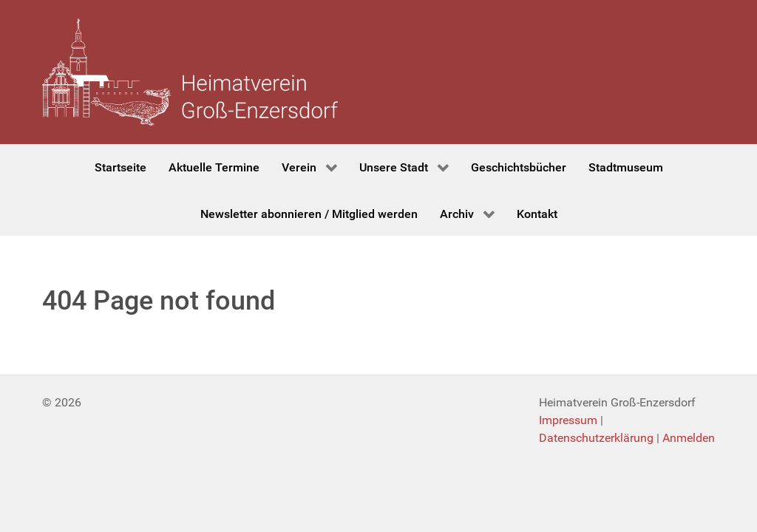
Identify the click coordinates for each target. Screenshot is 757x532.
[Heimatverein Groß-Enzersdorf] (190, 72)
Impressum (568, 420)
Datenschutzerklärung (596, 438)
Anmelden (689, 438)
